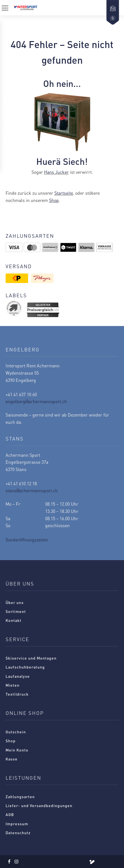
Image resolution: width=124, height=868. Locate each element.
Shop (54, 200)
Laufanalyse (18, 676)
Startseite (64, 193)
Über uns (15, 602)
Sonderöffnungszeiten (27, 540)
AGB (10, 814)
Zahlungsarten (20, 796)
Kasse (12, 759)
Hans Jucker (56, 172)
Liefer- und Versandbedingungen (39, 805)
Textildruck (17, 694)
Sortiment (16, 611)
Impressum (17, 824)
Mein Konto (17, 750)
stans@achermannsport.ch (32, 490)
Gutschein (16, 732)
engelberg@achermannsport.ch (36, 401)
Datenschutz (18, 833)
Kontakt (14, 620)
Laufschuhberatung (25, 667)
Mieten (13, 685)
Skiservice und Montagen (31, 658)
